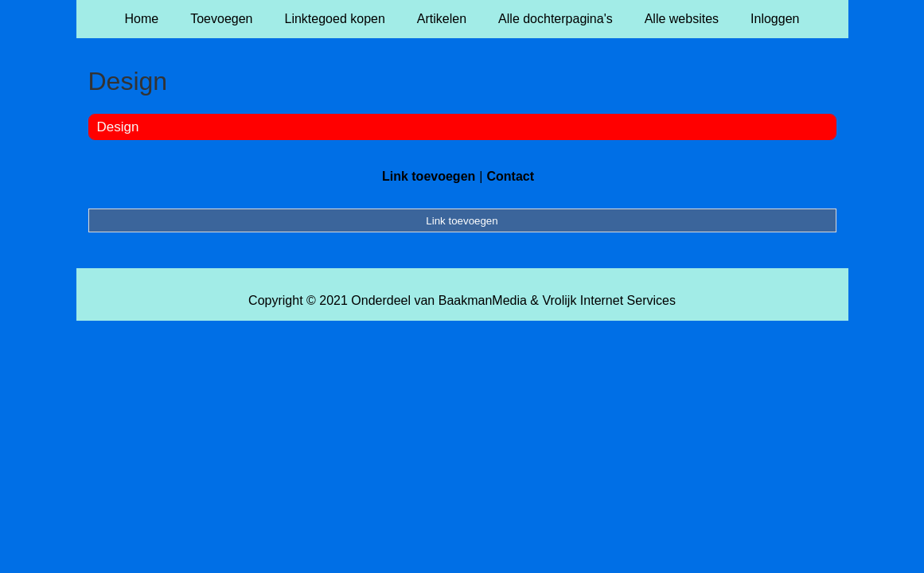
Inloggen (775, 19)
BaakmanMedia (483, 300)
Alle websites (682, 19)
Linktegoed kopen (335, 19)
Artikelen (442, 19)
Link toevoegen (429, 176)
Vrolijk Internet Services (608, 300)
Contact (510, 176)
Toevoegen (221, 19)
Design (118, 127)
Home (142, 19)
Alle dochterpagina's (556, 19)
